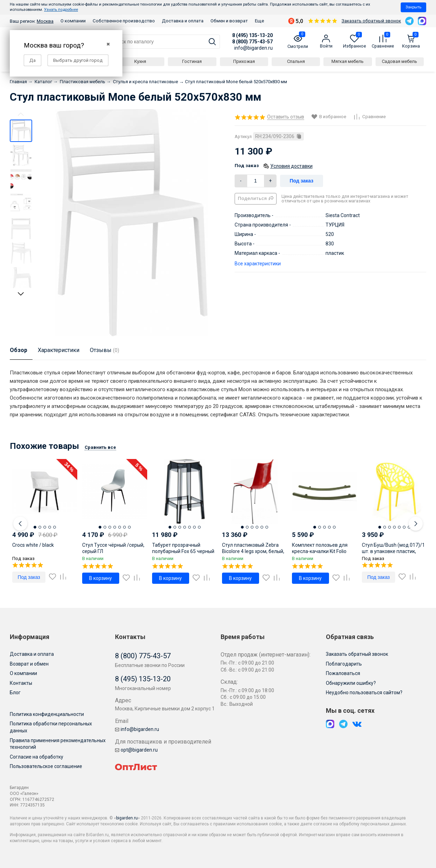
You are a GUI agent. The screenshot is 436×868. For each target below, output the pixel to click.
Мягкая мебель (348, 61)
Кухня (140, 61)
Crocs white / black (33, 545)
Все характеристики (258, 264)
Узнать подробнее (61, 10)
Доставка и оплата (183, 21)
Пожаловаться (343, 673)
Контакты (21, 683)
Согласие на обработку (37, 757)
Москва (45, 21)
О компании (73, 21)
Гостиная (192, 61)
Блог (15, 693)
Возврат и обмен (29, 664)
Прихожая (244, 61)
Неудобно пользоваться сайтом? (364, 693)
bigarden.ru (127, 818)
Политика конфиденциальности (47, 714)
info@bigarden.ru (253, 48)
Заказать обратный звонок (371, 21)
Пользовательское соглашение (46, 766)
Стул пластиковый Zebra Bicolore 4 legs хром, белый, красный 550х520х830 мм (253, 551)
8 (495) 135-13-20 (252, 35)
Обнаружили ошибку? (351, 683)
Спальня (296, 61)
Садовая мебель (399, 61)
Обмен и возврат (229, 21)
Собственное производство (124, 21)
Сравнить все (100, 447)
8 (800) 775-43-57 (252, 42)
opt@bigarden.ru (136, 750)
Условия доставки (291, 166)
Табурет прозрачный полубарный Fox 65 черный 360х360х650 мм (183, 551)
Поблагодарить (344, 664)
